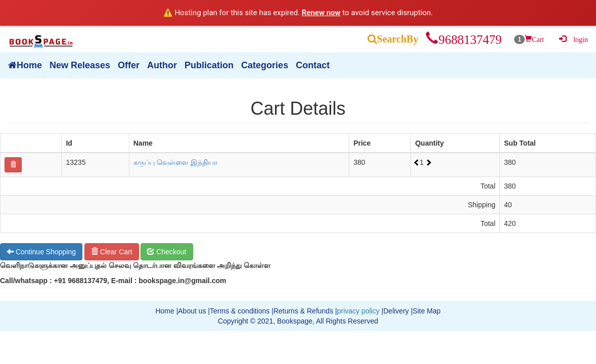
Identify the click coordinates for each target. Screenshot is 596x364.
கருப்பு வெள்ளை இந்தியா (175, 162)
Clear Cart (112, 252)
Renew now (321, 13)
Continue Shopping (41, 252)
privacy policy (358, 311)
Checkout (167, 252)
